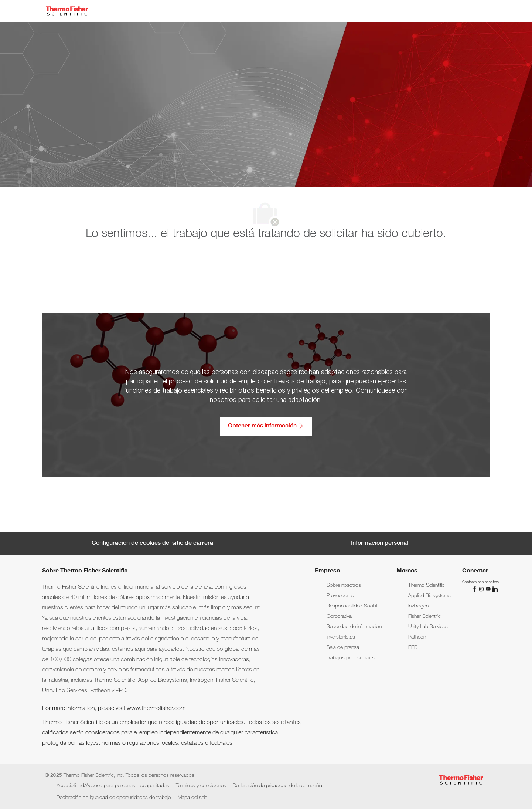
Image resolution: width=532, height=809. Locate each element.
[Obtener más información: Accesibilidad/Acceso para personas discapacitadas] (266, 426)
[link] (344, 586)
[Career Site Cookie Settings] (152, 544)
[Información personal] (380, 544)
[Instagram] (482, 589)
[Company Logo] (67, 11)
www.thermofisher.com (156, 709)
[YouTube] (489, 589)
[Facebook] (475, 589)
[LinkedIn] (495, 589)
